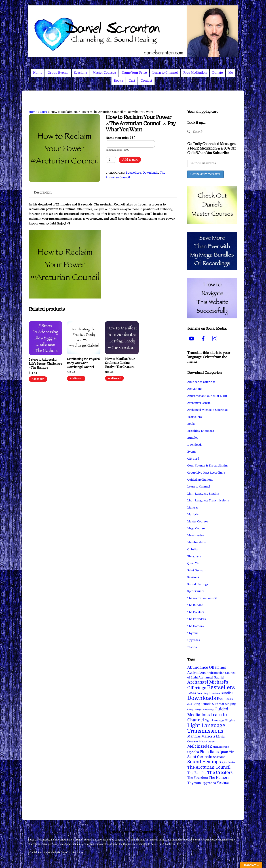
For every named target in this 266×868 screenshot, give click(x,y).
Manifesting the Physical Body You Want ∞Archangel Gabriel (84, 363)
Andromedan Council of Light (207, 396)
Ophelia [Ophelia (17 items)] (193, 752)
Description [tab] (43, 192)
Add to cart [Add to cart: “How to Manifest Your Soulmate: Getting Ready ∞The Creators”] (114, 378)
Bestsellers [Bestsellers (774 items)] (221, 687)
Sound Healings (198, 584)
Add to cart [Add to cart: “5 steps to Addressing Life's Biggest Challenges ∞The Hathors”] (38, 379)
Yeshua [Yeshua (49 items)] (223, 783)
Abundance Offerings (201, 382)
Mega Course (196, 528)
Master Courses (104, 73)
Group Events (58, 73)
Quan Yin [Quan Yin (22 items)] (227, 752)
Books (118, 81)
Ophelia (192, 549)
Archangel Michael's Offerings (207, 410)
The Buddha (195, 605)
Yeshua (192, 647)
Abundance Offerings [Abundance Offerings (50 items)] (207, 667)
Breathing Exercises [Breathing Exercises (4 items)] (208, 693)
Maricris (193, 514)
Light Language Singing (203, 494)
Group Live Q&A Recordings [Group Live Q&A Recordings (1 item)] (201, 710)
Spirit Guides (196, 591)
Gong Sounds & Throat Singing (208, 466)
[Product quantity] (111, 160)
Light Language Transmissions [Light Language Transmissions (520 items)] (206, 728)
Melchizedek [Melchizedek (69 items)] (200, 746)
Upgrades (194, 640)
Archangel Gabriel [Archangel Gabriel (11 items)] (211, 677)
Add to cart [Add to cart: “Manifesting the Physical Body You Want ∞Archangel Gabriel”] (76, 378)
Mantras (193, 508)
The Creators (196, 612)
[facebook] (204, 339)
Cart (132, 81)
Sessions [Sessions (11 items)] (219, 757)
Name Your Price (134, 73)
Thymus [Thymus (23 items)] (194, 783)
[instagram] (215, 339)
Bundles (193, 438)
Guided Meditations (200, 480)
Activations (195, 389)
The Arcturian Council (202, 598)
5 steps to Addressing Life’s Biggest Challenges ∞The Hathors (45, 364)
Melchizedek (196, 535)
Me (231, 73)
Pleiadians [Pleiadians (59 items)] (209, 752)
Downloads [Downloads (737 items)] (202, 698)
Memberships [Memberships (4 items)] (221, 747)
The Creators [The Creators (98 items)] (220, 772)
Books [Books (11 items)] (192, 693)
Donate (218, 73)
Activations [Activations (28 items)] (197, 673)
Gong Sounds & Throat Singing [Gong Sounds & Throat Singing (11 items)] (214, 704)
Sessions (81, 73)
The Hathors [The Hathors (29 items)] (219, 778)
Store (44, 112)
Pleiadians (194, 556)
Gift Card (193, 459)
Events (192, 452)
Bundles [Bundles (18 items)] (227, 693)
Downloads (150, 173)
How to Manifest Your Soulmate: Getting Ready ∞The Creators (120, 363)
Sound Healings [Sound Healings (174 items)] (204, 762)
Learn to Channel (165, 73)
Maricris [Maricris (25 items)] (208, 736)
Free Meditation (195, 73)
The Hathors (196, 626)
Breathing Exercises (201, 431)
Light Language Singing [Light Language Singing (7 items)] (220, 721)
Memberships (197, 542)
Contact (146, 81)
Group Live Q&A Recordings (206, 473)
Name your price (120, 138)
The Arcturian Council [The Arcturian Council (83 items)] (209, 767)
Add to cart (130, 160)
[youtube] (192, 339)
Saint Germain (197, 570)
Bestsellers (133, 173)
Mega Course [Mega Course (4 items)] (207, 742)
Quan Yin (193, 563)
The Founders (197, 619)
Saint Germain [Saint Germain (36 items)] (200, 757)
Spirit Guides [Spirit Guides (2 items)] (228, 762)
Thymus (193, 633)
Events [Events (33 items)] (223, 699)
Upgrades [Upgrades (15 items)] (209, 783)
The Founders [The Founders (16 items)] (198, 778)
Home (38, 73)
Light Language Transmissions (208, 501)
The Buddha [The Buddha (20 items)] (197, 773)
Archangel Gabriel (199, 403)
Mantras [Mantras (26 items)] (194, 736)
